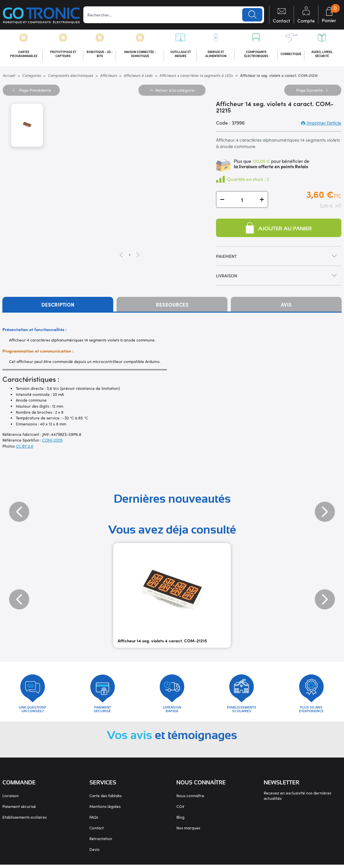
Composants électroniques (70, 76)
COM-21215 (53, 441)
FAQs (94, 820)
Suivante (313, 91)
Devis (94, 853)
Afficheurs (109, 76)
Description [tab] (58, 305)
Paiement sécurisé (19, 810)
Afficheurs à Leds (138, 76)
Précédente (31, 91)
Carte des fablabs (105, 799)
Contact (97, 831)
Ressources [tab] (172, 305)
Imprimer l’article (321, 124)
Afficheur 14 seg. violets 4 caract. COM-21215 (162, 642)
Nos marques (188, 831)
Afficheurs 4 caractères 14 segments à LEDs (196, 76)
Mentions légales (105, 810)
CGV (180, 810)
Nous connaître (190, 799)
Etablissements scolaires (25, 820)
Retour (172, 91)
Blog (180, 820)
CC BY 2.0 (25, 447)
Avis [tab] (286, 305)
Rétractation (101, 842)
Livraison (11, 799)
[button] (222, 201)
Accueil (9, 76)
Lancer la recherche (252, 15)
